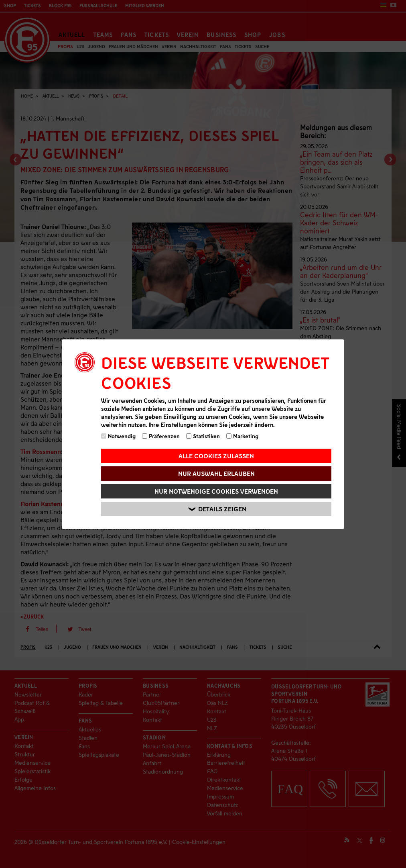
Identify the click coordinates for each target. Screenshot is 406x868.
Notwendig (118, 436)
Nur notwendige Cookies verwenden (216, 491)
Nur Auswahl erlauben (216, 473)
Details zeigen (217, 509)
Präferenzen (161, 436)
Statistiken (203, 436)
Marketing (242, 436)
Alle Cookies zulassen (216, 456)
